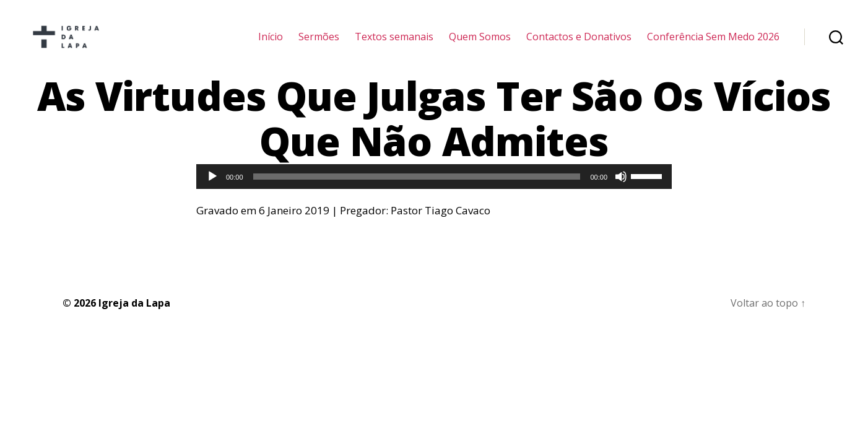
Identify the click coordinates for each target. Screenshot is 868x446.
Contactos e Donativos (579, 45)
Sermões (319, 45)
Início (271, 45)
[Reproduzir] (212, 193)
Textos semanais (394, 45)
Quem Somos (480, 45)
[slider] (417, 193)
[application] (434, 193)
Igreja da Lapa (134, 319)
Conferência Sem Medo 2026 (713, 45)
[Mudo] (621, 193)
